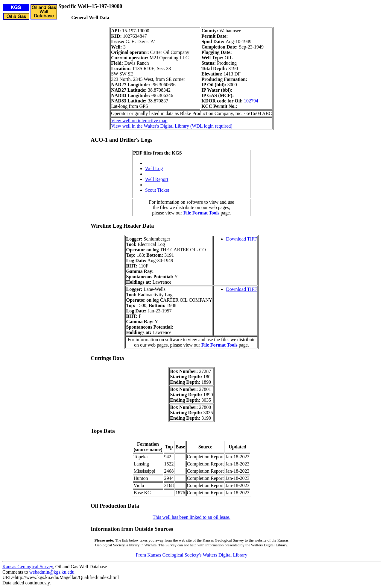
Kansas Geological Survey (28, 567)
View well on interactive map (139, 121)
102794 (251, 101)
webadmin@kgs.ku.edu (52, 572)
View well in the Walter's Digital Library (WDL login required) (172, 126)
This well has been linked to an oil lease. (191, 517)
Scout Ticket (157, 190)
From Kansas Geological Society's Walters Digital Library (192, 555)
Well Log (154, 168)
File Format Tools (202, 213)
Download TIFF (241, 239)
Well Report (157, 179)
